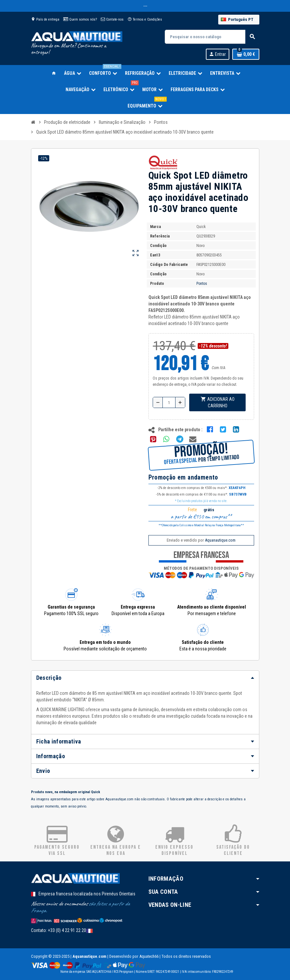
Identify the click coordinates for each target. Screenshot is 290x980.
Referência (160, 236)
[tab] (145, 678)
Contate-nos (112, 19)
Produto (157, 284)
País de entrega (45, 19)
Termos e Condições (145, 19)
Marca (155, 227)
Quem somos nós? (80, 19)
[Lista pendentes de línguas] (239, 20)
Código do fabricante (169, 265)
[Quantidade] (169, 402)
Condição (158, 246)
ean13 (155, 255)
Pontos (202, 284)
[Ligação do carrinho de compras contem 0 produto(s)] (246, 54)
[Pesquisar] (212, 37)
